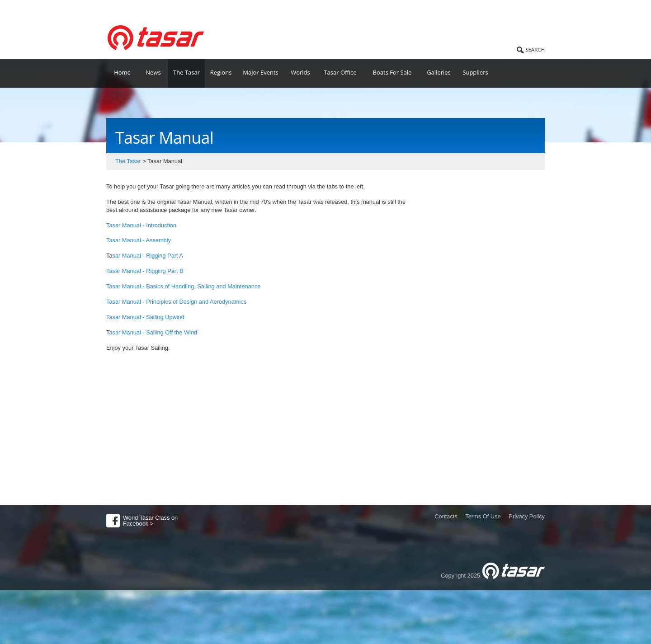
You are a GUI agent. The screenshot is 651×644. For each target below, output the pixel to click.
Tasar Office (340, 72)
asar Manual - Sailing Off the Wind (153, 332)
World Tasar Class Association (152, 9)
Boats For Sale (392, 72)
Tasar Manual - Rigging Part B (145, 271)
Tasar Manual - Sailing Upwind (145, 317)
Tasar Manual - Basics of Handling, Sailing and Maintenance (183, 286)
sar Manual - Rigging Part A (148, 256)
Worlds (300, 72)
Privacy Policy (527, 516)
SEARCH (535, 49)
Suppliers (475, 72)
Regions (221, 72)
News (153, 72)
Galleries (439, 72)
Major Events (261, 72)
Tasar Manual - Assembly (139, 240)
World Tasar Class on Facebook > (150, 521)
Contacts (446, 516)
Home (122, 72)
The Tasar (186, 72)
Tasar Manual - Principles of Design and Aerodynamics (176, 302)
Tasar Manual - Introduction (142, 225)
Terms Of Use (483, 516)
